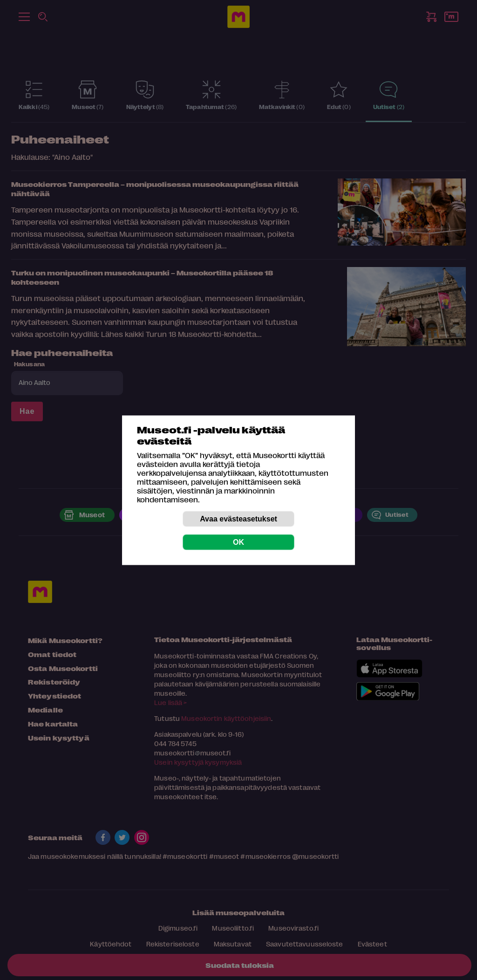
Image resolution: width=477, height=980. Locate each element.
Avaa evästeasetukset (238, 518)
